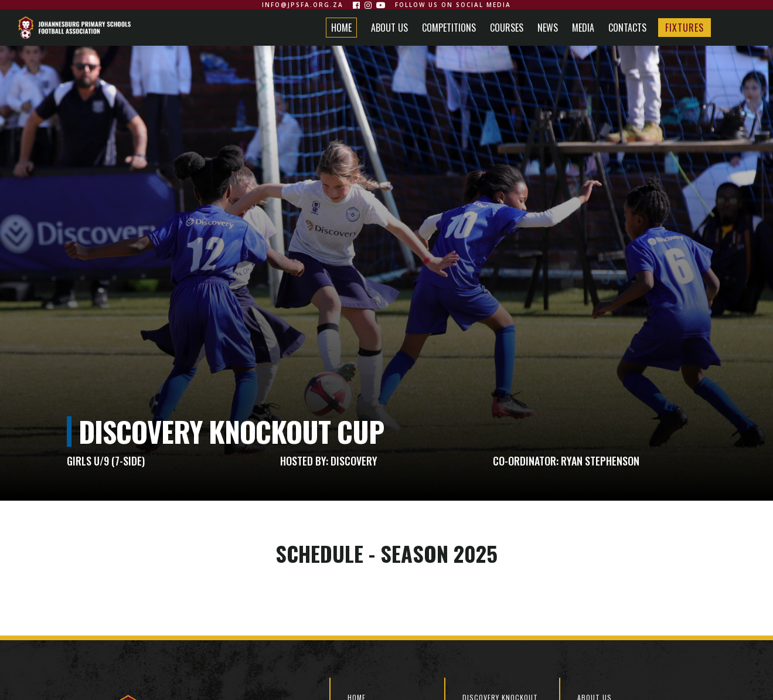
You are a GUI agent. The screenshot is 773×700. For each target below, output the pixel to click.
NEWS (548, 28)
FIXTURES (685, 28)
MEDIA (583, 28)
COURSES (507, 28)
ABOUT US (389, 28)
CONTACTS (627, 28)
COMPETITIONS (449, 28)
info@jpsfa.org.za (303, 5)
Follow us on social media (453, 5)
